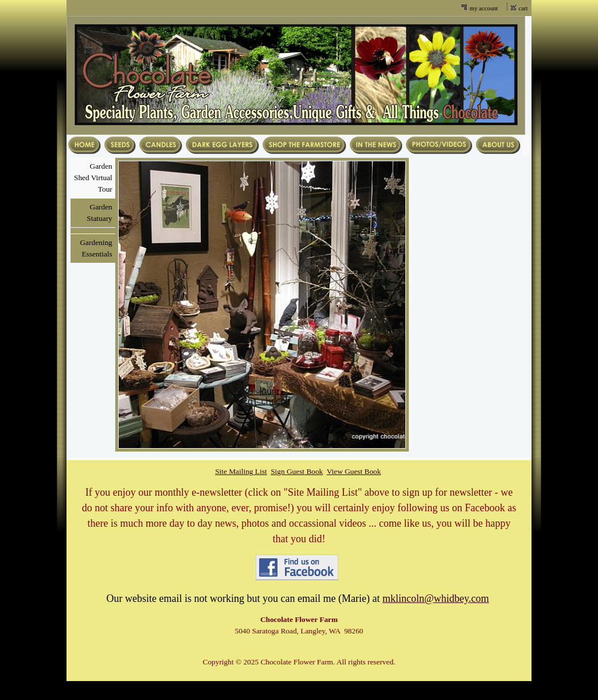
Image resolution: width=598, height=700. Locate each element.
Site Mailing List (241, 471)
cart (523, 8)
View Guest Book (354, 471)
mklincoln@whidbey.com (436, 598)
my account (484, 8)
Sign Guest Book (297, 471)
